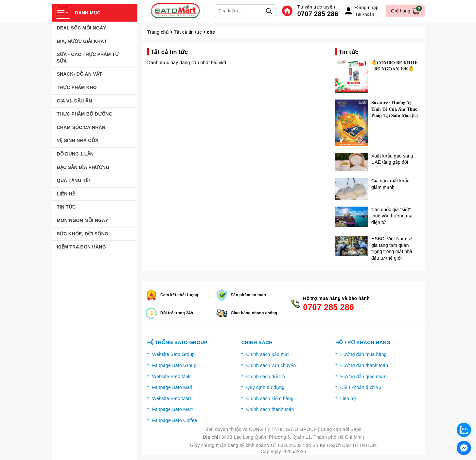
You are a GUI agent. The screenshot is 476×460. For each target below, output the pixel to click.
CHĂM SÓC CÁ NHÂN (81, 127)
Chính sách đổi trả (265, 377)
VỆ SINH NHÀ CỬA (78, 140)
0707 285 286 (318, 14)
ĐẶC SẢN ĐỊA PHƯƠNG (83, 167)
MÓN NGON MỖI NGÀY (83, 220)
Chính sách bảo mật (267, 354)
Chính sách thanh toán (270, 409)
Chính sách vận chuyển (271, 365)
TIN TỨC (66, 207)
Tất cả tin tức (188, 32)
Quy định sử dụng (265, 387)
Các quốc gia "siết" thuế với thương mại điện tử (392, 216)
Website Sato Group (173, 354)
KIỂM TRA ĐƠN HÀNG (81, 247)
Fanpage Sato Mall (172, 387)
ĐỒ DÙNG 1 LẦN (75, 154)
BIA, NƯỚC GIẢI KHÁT (82, 41)
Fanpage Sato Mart (172, 409)
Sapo (356, 429)
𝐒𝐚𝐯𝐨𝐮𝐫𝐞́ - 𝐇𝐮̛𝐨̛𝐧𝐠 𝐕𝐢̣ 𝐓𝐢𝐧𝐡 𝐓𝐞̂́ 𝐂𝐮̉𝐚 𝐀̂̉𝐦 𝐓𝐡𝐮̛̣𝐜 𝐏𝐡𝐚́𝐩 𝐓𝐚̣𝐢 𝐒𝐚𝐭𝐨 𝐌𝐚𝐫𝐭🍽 (395, 109)
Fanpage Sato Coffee (175, 420)
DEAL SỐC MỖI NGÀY (82, 28)
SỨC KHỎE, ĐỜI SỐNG (83, 234)
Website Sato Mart (172, 398)
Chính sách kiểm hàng (270, 398)
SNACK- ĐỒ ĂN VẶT (79, 74)
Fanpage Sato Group (174, 365)
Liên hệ (348, 398)
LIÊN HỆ (66, 194)
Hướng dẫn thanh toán (364, 365)
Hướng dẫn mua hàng (363, 354)
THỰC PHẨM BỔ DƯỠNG (85, 114)
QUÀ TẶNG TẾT (74, 180)
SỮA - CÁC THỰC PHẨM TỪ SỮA (88, 58)
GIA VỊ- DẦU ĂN (75, 101)
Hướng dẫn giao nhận (363, 377)
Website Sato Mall (171, 377)
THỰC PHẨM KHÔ (77, 87)
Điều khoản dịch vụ (361, 387)
